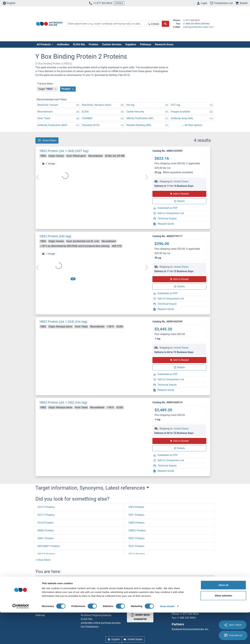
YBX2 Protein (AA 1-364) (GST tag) (64, 151)
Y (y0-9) (58, 579)
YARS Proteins (136, 523)
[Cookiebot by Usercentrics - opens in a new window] (21, 638)
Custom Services (112, 44)
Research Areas (164, 44)
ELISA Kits (79, 44)
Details (179, 201)
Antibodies (63, 44)
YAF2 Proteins (136, 507)
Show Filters (47, 140)
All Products (44, 44)
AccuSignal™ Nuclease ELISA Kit (99, 608)
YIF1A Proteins (137, 554)
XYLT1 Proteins (46, 515)
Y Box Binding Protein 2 (80, 579)
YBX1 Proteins (136, 538)
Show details (167, 638)
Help (38, 600)
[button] (43, 560)
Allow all (223, 616)
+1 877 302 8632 (100, 3)
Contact (119, 3)
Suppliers (131, 44)
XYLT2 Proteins (46, 507)
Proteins (94, 44)
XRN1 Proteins (46, 538)
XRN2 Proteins (46, 530)
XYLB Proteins (46, 523)
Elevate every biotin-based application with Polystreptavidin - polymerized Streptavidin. (102, 600)
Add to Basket (179, 194)
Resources (41, 608)
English (9, 3)
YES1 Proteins (136, 546)
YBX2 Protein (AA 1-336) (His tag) (63, 402)
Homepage (44, 579)
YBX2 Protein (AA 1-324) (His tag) (63, 322)
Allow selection (223, 627)
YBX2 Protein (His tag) (55, 236)
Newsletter (41, 604)
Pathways (146, 44)
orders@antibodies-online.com (198, 27)
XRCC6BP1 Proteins (49, 546)
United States (181, 181)
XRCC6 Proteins (46, 554)
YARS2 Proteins (137, 530)
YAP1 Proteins (136, 515)
